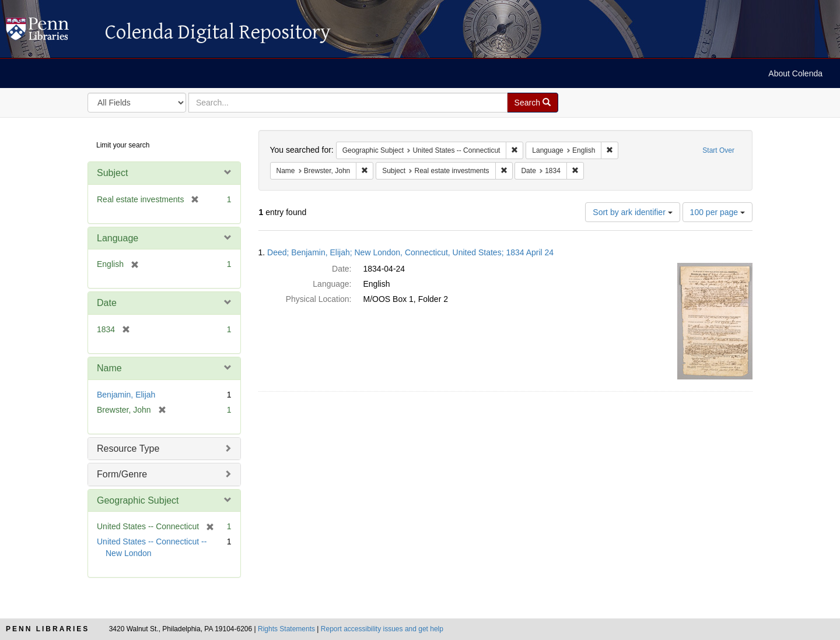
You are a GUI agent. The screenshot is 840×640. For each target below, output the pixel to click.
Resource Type (128, 449)
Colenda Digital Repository (50, 32)
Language (118, 238)
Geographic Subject (138, 500)
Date (107, 303)
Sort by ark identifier (632, 212)
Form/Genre (122, 474)
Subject (112, 173)
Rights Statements (286, 629)
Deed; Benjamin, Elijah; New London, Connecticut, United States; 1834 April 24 (410, 252)
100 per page (717, 212)
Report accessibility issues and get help (382, 629)
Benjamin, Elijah (126, 395)
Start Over (718, 150)
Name (109, 368)
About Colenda (795, 73)
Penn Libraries (48, 629)
